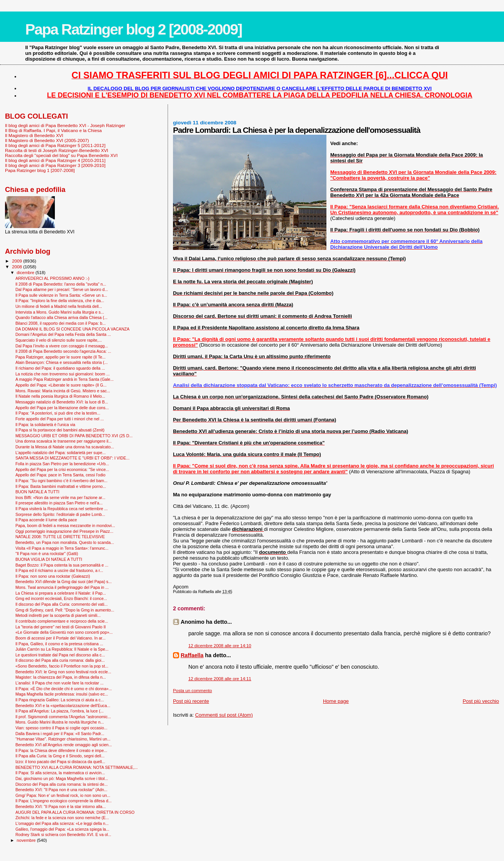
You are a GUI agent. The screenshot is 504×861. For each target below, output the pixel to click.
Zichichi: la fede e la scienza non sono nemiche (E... (62, 818)
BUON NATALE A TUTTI (37, 492)
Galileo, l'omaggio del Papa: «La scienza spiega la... (62, 829)
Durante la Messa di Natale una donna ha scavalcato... (65, 447)
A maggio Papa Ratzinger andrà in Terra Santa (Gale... (64, 379)
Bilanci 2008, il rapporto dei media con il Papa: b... (60, 323)
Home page (336, 701)
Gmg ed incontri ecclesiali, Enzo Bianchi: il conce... (61, 598)
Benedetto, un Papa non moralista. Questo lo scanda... (65, 542)
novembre (27, 840)
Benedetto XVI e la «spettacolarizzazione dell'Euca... (63, 706)
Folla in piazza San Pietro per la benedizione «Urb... (62, 464)
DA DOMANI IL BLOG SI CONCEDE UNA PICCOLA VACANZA (72, 329)
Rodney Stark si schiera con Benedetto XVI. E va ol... (63, 835)
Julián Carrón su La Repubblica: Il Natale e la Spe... (62, 649)
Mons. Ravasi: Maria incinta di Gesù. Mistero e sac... (63, 391)
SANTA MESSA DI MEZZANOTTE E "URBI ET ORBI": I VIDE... (72, 458)
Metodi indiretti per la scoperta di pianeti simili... (58, 615)
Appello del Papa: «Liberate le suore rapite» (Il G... (61, 385)
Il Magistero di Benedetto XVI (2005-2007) (47, 140)
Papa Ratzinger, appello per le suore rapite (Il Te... (60, 357)
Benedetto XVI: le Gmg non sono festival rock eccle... (63, 672)
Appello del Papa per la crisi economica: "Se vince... (62, 469)
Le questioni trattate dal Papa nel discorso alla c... (60, 655)
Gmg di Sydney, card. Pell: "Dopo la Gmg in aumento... (65, 610)
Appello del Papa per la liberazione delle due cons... (62, 408)
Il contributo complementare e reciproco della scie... (62, 621)
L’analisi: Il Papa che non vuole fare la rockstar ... (59, 683)
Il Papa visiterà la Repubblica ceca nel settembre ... (61, 509)
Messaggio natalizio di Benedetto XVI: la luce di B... (62, 402)
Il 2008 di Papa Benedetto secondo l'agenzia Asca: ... (63, 351)
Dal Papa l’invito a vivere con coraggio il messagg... (62, 346)
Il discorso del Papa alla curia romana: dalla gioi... (60, 660)
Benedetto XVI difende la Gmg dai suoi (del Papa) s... (63, 582)
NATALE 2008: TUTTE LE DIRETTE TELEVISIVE (60, 537)
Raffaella (192, 655)
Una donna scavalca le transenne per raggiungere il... (63, 441)
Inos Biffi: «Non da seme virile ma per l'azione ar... (60, 497)
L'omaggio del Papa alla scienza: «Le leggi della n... (62, 823)
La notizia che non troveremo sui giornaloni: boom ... (63, 374)
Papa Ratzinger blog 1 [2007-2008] (40, 170)
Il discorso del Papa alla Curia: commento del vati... (61, 604)
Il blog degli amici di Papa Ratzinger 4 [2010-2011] (55, 160)
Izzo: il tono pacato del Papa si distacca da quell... (60, 762)
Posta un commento (193, 691)
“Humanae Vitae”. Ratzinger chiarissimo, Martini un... (63, 739)
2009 (17, 261)
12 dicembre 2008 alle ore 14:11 (220, 679)
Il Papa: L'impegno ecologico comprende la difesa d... (63, 801)
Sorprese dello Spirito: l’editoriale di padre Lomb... (60, 514)
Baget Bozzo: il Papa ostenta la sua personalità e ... (62, 565)
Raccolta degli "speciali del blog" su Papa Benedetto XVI (61, 155)
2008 (17, 267)
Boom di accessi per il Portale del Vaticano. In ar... (60, 638)
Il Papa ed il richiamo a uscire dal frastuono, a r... (59, 570)
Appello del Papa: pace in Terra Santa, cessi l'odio (60, 475)
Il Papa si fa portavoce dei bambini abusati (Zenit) (60, 430)
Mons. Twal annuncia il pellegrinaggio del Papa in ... (62, 587)
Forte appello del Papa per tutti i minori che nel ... (60, 419)
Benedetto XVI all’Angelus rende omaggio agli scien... (64, 745)
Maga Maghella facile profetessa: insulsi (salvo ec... (62, 694)
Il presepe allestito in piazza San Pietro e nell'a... (59, 503)
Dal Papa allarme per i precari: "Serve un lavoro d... (62, 289)
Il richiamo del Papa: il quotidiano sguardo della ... (60, 368)
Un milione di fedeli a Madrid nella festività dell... (59, 306)
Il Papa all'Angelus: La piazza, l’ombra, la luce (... (59, 711)
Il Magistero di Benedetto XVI (34, 135)
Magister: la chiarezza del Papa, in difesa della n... (61, 677)
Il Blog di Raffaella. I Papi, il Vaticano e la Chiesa (53, 130)
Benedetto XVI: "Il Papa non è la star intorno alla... (60, 806)
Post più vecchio (481, 701)
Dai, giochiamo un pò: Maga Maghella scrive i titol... (62, 778)
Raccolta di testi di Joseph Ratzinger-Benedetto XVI (57, 150)
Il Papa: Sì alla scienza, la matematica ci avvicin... (60, 773)
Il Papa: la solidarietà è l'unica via (45, 425)
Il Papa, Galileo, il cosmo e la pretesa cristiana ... (59, 644)
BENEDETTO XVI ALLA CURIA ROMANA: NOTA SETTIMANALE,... (77, 767)
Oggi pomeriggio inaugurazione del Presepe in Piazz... (64, 531)
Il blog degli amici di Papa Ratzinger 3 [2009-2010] (55, 165)
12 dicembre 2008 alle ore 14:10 (220, 646)
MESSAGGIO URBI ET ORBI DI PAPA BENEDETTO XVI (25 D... (74, 436)
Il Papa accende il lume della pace (46, 520)
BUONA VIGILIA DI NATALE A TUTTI (49, 559)
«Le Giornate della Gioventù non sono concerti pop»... (64, 632)
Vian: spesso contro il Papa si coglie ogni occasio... (61, 728)
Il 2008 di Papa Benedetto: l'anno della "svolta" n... (61, 284)
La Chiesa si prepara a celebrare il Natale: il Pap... (61, 593)
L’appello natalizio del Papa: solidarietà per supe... (60, 453)
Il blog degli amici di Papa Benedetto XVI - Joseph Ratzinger (65, 125)
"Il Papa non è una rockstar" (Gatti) (47, 554)
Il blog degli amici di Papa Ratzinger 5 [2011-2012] (55, 145)
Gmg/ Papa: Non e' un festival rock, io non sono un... (63, 795)
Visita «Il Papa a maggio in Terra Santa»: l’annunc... (62, 548)
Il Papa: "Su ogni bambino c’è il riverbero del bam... (61, 481)
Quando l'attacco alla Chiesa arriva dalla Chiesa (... (61, 317)
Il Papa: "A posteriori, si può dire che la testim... (58, 413)
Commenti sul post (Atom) (224, 715)
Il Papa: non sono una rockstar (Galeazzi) (53, 576)
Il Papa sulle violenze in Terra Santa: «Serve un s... (61, 295)
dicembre (26, 273)
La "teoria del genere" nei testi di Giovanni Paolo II (61, 627)
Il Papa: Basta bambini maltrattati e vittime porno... (61, 486)
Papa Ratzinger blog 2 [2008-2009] (134, 29)
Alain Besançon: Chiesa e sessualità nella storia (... (62, 362)
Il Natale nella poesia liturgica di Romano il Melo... (60, 396)
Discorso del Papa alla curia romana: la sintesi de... (61, 784)
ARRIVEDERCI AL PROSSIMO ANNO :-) (52, 278)
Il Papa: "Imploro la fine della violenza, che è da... (60, 301)
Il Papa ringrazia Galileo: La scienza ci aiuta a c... (60, 700)
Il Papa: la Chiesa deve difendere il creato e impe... (61, 750)
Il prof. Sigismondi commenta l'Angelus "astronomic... (63, 717)
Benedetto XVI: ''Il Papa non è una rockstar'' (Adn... (61, 790)
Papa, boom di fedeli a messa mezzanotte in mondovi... (65, 526)
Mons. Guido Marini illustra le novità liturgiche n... (59, 722)
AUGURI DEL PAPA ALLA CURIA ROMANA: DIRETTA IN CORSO (75, 812)
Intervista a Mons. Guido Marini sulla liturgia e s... (60, 312)
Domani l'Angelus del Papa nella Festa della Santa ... (63, 334)
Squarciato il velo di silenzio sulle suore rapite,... (58, 340)
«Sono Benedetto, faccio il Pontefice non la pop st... (62, 666)
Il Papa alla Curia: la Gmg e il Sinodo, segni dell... (60, 756)
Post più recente (191, 701)
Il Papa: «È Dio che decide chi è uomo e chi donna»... (64, 689)
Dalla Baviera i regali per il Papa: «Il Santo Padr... (60, 734)
